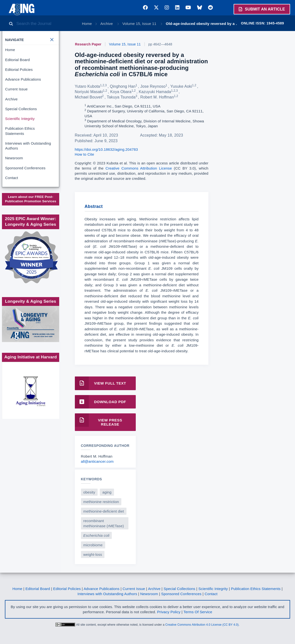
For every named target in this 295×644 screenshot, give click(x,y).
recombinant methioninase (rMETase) (104, 523)
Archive (107, 24)
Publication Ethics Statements (20, 131)
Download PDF (101, 402)
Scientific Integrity (20, 119)
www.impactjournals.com (30, 205)
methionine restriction (101, 502)
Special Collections (21, 109)
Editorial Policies (19, 70)
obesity (89, 492)
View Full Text (101, 383)
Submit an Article (261, 9)
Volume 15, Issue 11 (140, 24)
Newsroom (14, 158)
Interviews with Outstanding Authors (28, 146)
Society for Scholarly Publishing (30, 230)
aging (107, 492)
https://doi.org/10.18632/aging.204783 (106, 149)
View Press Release (99, 420)
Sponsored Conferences (25, 168)
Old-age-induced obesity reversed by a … (203, 24)
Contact (12, 178)
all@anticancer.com (97, 461)
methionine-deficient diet (104, 511)
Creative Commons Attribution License (139, 168)
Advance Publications (23, 79)
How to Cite (85, 154)
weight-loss (93, 554)
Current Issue (16, 89)
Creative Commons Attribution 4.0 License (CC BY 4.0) (202, 625)
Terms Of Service (198, 612)
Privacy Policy (169, 612)
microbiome (93, 545)
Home (87, 24)
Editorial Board (17, 60)
